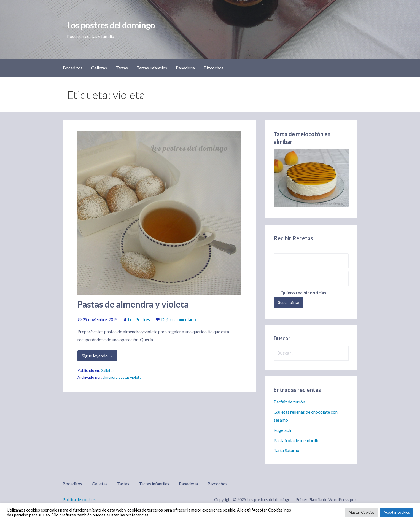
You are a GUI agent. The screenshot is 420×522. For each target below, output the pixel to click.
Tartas (122, 68)
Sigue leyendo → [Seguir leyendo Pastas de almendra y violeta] (97, 356)
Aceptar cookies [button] (397, 512)
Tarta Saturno (286, 450)
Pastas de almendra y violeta (133, 304)
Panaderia (185, 68)
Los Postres (139, 320)
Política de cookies (79, 500)
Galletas (99, 68)
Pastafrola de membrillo (297, 440)
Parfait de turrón (289, 402)
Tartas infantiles (152, 68)
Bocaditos (73, 68)
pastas (124, 377)
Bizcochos (214, 68)
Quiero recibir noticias (301, 293)
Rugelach (282, 430)
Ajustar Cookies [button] (361, 512)
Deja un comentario (179, 320)
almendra (110, 377)
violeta (136, 377)
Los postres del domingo (111, 25)
